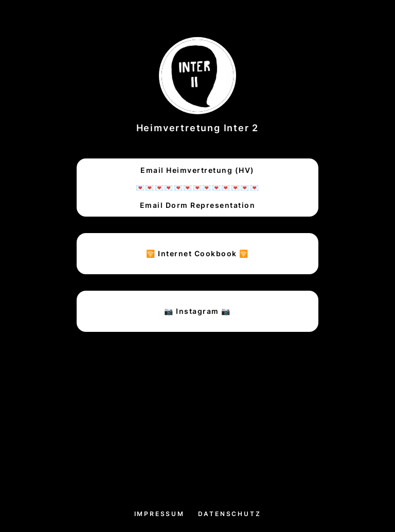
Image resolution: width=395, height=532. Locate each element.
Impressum (159, 514)
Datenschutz (230, 514)
